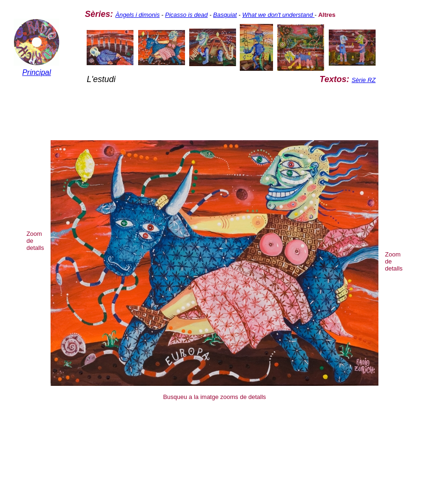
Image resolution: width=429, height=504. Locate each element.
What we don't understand (278, 15)
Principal (36, 72)
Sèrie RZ (364, 80)
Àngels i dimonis (137, 15)
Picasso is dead (186, 15)
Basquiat (225, 15)
